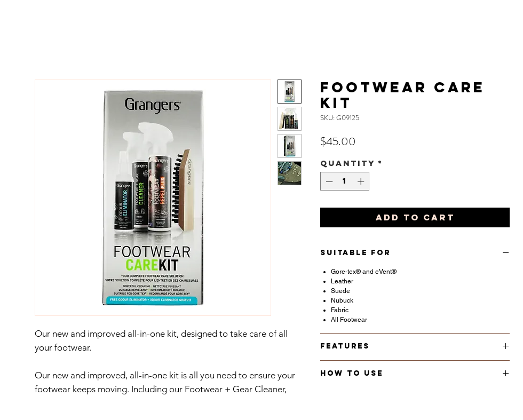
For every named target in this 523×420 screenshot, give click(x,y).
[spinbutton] (345, 181)
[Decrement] (328, 181)
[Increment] (362, 181)
